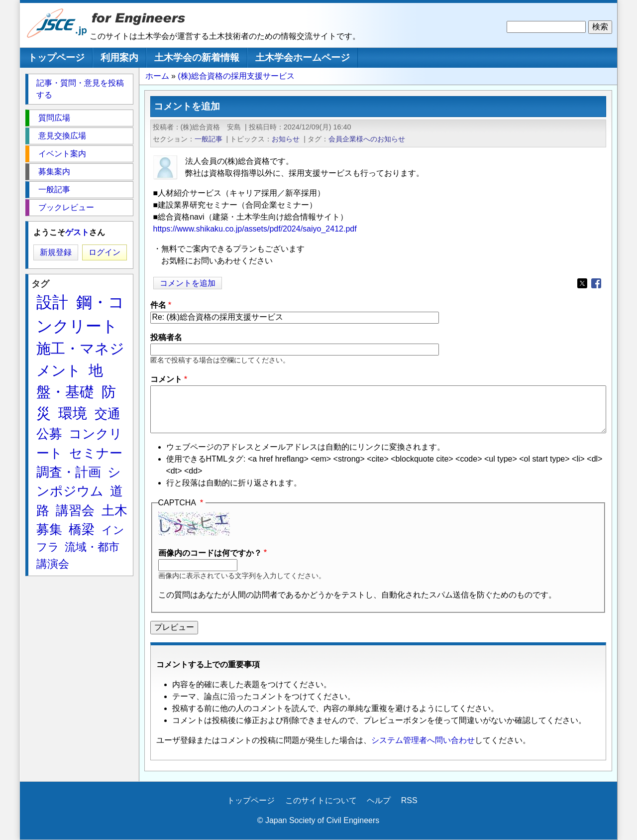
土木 (114, 510)
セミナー (96, 453)
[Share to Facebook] (596, 283)
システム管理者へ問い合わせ (423, 740)
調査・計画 (69, 472)
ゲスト (77, 232)
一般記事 (209, 139)
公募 (49, 434)
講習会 (75, 510)
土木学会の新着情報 (197, 58)
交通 (107, 414)
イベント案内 (62, 154)
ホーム (157, 76)
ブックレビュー (66, 207)
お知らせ (286, 139)
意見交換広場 (62, 136)
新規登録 (56, 252)
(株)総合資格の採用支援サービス (236, 76)
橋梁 (82, 529)
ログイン (105, 252)
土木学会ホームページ (303, 58)
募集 (49, 529)
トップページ (56, 58)
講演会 (53, 564)
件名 (158, 305)
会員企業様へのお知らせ (367, 139)
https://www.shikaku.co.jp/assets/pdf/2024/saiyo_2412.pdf (255, 229)
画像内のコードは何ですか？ (210, 553)
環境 (73, 413)
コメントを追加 (188, 283)
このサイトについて (321, 800)
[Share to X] (582, 283)
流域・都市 (92, 547)
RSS (409, 800)
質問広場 (54, 118)
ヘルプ (379, 800)
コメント (166, 379)
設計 (52, 302)
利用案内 (119, 58)
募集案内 (54, 172)
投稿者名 (166, 337)
